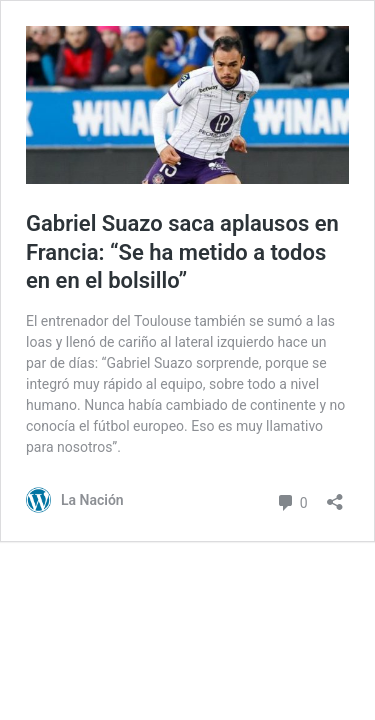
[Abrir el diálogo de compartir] (335, 495)
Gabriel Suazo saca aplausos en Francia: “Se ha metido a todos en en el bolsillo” (182, 252)
